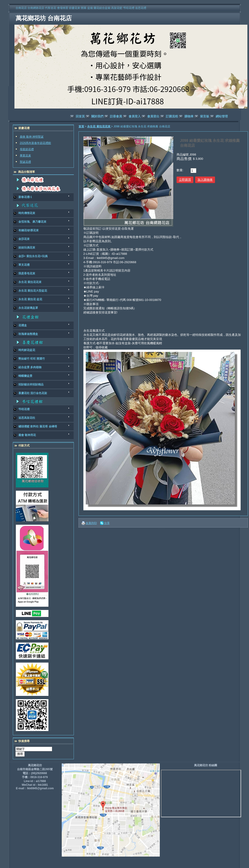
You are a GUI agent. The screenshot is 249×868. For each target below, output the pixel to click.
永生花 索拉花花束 (99, 126)
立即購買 (185, 180)
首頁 (81, 126)
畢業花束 (25, 156)
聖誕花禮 (25, 162)
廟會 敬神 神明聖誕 (32, 137)
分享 (107, 523)
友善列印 (91, 523)
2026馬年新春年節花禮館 (36, 143)
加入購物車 (205, 180)
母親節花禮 (27, 149)
